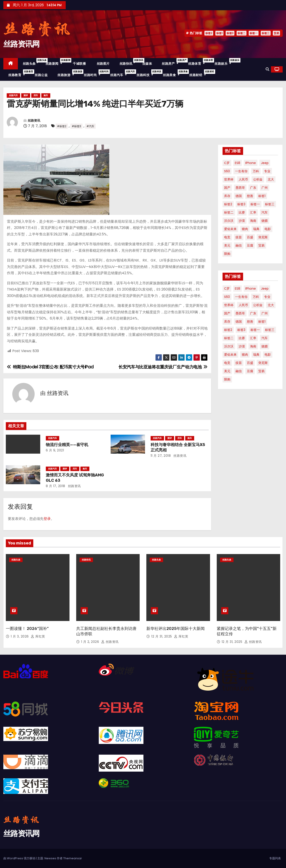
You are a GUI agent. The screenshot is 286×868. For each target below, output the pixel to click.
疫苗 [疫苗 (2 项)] (239, 237)
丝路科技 (147, 73)
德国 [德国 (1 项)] (239, 196)
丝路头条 (32, 62)
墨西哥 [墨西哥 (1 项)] (240, 188)
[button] (267, 69)
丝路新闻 (56, 62)
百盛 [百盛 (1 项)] (250, 237)
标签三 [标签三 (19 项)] (270, 204)
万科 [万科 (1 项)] (256, 171)
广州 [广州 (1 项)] (265, 188)
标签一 (254, 33)
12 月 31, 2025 (162, 636)
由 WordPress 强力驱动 (20, 858)
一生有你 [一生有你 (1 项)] (241, 171)
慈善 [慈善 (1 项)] (250, 196)
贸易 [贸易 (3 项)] (261, 245)
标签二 (242, 33)
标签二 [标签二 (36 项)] (229, 212)
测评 (26, 95)
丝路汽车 (121, 73)
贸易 (276, 33)
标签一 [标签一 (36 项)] (255, 204)
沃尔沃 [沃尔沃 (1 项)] (229, 221)
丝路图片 (103, 64)
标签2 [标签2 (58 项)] (228, 204)
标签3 (230, 33)
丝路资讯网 (21, 44)
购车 (46, 95)
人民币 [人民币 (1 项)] (243, 179)
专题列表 (275, 858)
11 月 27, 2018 (161, 456)
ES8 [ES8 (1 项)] (238, 163)
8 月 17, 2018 (56, 486)
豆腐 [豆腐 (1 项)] (250, 245)
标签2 (209, 33)
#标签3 (76, 126)
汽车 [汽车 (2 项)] (265, 212)
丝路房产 (172, 62)
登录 (47, 519)
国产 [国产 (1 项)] (227, 188)
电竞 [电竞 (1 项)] (227, 237)
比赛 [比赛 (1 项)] (242, 212)
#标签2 (62, 126)
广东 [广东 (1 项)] (253, 188)
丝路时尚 (95, 73)
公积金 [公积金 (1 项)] (258, 179)
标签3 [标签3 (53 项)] (241, 204)
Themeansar (73, 858)
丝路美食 (174, 73)
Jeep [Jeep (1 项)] (265, 163)
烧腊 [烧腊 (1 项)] (265, 221)
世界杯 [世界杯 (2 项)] (229, 179)
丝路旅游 (68, 73)
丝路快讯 (128, 62)
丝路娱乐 (225, 62)
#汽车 (90, 126)
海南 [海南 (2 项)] (253, 221)
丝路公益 (41, 75)
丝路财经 (200, 73)
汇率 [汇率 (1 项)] (253, 212)
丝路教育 (19, 73)
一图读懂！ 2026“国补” (27, 629)
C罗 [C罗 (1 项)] (227, 163)
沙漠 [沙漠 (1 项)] (242, 221)
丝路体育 (199, 62)
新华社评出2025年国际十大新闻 (176, 629)
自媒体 (147, 64)
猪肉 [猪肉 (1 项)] (245, 229)
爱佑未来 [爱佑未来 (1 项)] (230, 229)
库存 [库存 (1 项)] (227, 196)
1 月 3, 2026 (20, 636)
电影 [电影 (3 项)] (268, 229)
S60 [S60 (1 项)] (227, 171)
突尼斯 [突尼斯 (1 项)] (263, 237)
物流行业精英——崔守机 (67, 445)
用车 (36, 95)
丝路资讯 (34, 121)
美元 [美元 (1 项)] (227, 245)
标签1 (219, 33)
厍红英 (38, 636)
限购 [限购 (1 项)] (227, 254)
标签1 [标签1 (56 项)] (262, 196)
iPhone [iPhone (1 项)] (251, 163)
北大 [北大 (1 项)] (271, 179)
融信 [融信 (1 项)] (239, 245)
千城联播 (79, 64)
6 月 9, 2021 (55, 450)
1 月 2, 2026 (91, 642)
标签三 (266, 33)
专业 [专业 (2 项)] (267, 171)
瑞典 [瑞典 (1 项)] (256, 229)
